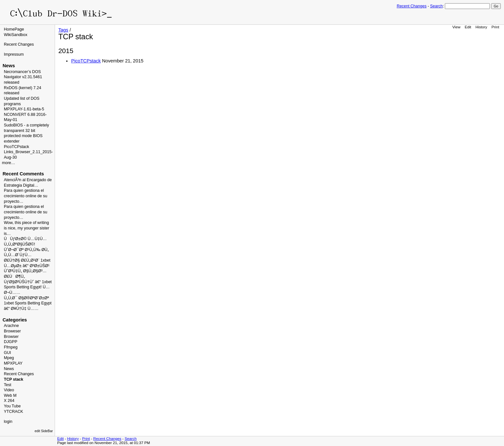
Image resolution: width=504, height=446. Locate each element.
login (8, 422)
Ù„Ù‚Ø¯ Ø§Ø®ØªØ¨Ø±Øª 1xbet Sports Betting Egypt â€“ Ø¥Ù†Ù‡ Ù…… (28, 303)
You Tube (12, 406)
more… (9, 163)
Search (436, 6)
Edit (468, 27)
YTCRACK (14, 412)
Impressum (14, 54)
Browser (11, 337)
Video (9, 390)
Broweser (12, 331)
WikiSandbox (16, 35)
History (481, 27)
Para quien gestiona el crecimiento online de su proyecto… (26, 196)
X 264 (9, 401)
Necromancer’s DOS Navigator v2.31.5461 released (23, 77)
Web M (10, 395)
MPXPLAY (13, 363)
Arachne (11, 326)
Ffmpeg (11, 347)
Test (8, 385)
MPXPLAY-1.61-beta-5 (24, 109)
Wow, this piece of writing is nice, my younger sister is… (27, 228)
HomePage (14, 29)
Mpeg (9, 358)
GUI (7, 353)
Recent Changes (412, 6)
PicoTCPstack (17, 147)
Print (495, 27)
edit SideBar (44, 431)
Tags (63, 30)
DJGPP (11, 342)
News (9, 369)
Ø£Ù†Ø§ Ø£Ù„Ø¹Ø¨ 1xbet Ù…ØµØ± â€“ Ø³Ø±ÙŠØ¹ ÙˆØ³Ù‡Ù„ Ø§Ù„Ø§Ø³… (27, 266)
